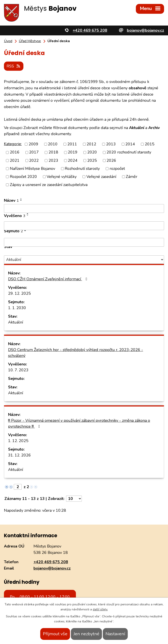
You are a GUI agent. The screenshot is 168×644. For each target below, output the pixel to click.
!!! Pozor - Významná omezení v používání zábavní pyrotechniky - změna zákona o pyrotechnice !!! (79, 423)
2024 (73, 160)
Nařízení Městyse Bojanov (32, 168)
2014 (130, 144)
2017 (34, 152)
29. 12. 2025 (19, 293)
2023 (53, 160)
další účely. (100, 609)
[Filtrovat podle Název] (84, 208)
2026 (111, 160)
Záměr (132, 176)
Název (11, 200)
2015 (150, 144)
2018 (53, 152)
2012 (91, 144)
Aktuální (16, 322)
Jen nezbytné (86, 634)
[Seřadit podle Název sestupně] (21, 200)
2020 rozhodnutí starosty (129, 152)
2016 (15, 152)
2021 (15, 160)
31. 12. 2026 (19, 455)
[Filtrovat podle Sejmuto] (84, 242)
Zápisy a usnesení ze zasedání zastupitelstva (49, 184)
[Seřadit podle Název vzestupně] (21, 198)
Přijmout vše (55, 634)
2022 (34, 160)
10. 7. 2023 (18, 370)
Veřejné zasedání (101, 176)
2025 (92, 160)
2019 (73, 152)
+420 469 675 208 (51, 562)
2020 (92, 152)
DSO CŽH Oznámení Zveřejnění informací (49, 279)
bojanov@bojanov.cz (52, 568)
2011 (72, 144)
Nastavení (115, 634)
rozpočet (117, 168)
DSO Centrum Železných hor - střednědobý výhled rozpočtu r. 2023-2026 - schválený (76, 352)
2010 (53, 144)
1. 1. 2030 (17, 308)
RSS (14, 66)
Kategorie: (13, 144)
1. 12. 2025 (18, 441)
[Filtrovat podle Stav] (84, 259)
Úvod (8, 41)
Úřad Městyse (30, 41)
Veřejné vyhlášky (62, 176)
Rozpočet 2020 (23, 176)
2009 (33, 144)
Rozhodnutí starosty (82, 168)
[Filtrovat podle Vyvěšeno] (84, 226)
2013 (111, 144)
